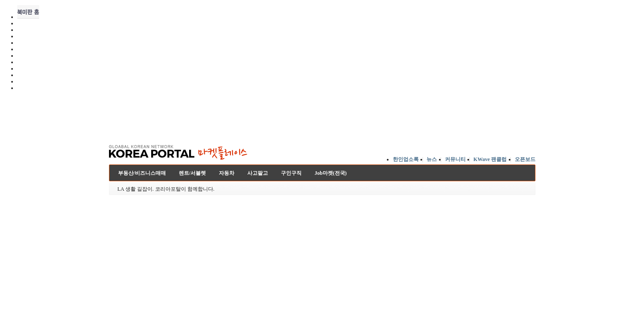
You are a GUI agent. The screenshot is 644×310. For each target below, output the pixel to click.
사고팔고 (258, 173)
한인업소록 (406, 159)
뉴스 (432, 159)
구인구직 (291, 173)
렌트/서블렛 (192, 173)
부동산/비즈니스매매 (142, 173)
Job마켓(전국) (331, 173)
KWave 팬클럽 (490, 159)
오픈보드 (525, 159)
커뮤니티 (455, 159)
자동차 (227, 173)
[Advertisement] (322, 116)
